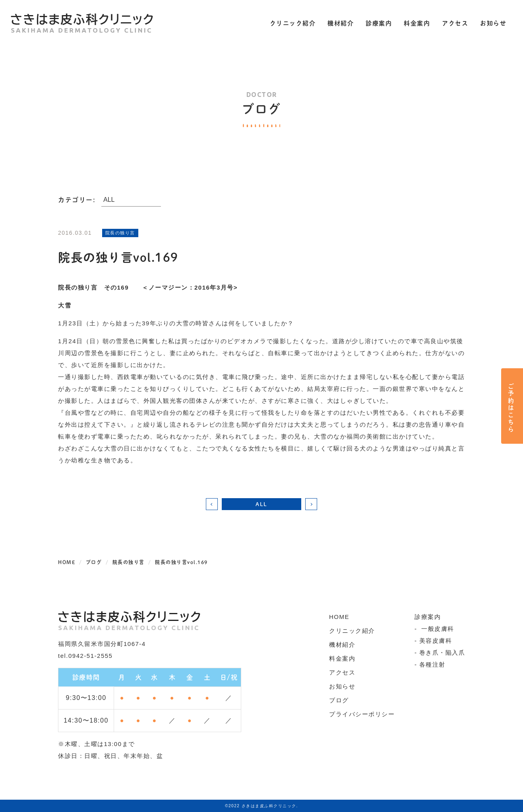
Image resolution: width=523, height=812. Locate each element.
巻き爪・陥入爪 (442, 652)
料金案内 (415, 23)
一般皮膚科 (437, 629)
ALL (261, 504)
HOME (339, 617)
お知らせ (491, 23)
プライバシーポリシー (362, 714)
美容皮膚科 (436, 641)
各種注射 (432, 664)
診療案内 (376, 23)
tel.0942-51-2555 (85, 656)
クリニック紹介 (291, 23)
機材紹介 (338, 23)
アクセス (453, 23)
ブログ (339, 700)
